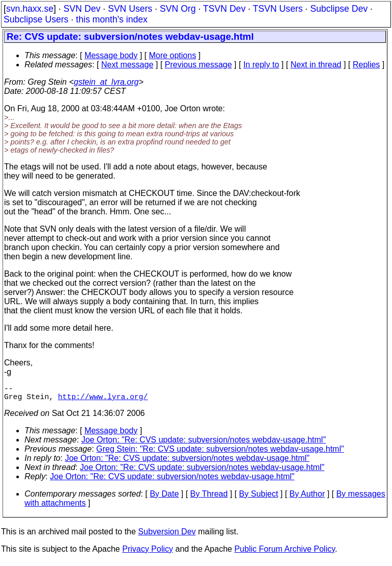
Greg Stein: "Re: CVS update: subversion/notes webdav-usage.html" (220, 453)
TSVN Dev (224, 9)
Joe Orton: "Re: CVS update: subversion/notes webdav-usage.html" (203, 444)
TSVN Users (278, 9)
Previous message (199, 65)
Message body (111, 55)
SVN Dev (82, 9)
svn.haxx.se (30, 9)
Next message (127, 65)
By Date (164, 498)
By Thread (209, 498)
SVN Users (130, 9)
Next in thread (316, 65)
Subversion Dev (167, 536)
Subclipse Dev (339, 9)
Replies (366, 65)
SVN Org (178, 9)
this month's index (112, 19)
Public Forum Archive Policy (285, 553)
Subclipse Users (36, 19)
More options (173, 55)
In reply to (261, 65)
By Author (307, 498)
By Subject (258, 498)
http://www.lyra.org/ (103, 400)
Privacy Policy (148, 553)
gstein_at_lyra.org (106, 82)
